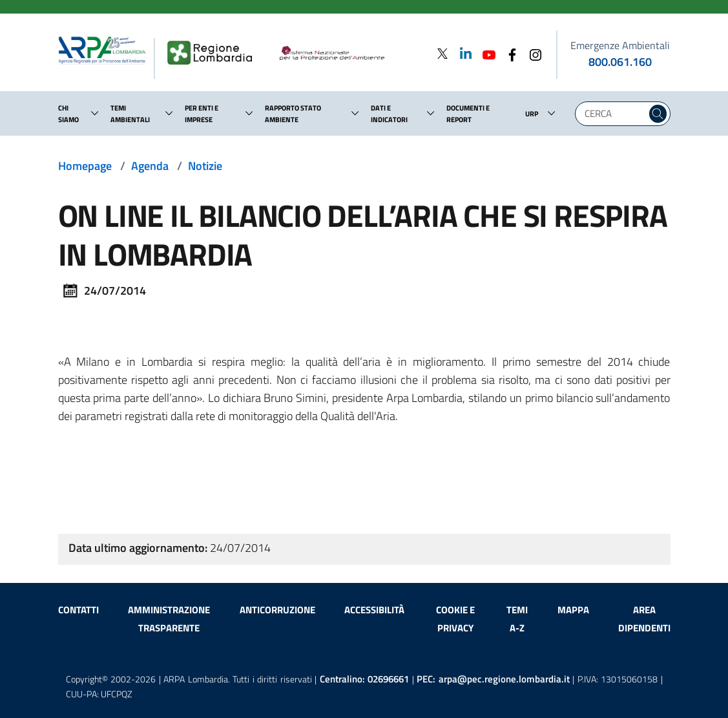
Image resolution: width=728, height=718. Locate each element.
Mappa (573, 610)
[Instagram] (532, 53)
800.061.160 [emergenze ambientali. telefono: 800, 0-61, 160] (620, 62)
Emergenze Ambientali (620, 45)
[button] (95, 113)
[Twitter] (442, 53)
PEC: (493, 679)
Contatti (78, 610)
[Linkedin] (462, 53)
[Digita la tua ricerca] (614, 114)
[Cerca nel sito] (658, 114)
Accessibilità (374, 610)
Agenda (150, 166)
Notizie (205, 166)
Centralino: (365, 679)
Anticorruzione (277, 610)
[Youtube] (485, 53)
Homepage (85, 166)
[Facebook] (508, 53)
